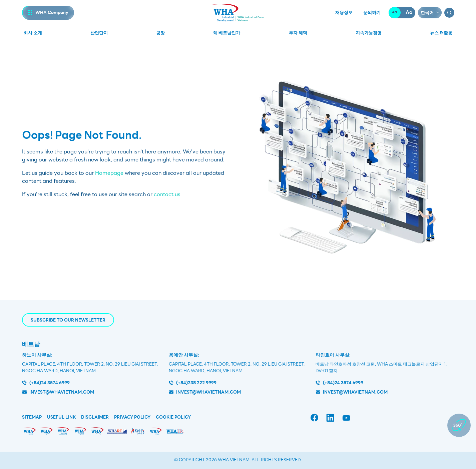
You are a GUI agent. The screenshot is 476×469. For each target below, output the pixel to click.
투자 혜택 (298, 33)
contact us (167, 194)
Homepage (109, 173)
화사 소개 (33, 33)
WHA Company (52, 13)
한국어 (427, 13)
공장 (160, 33)
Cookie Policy (173, 417)
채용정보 (344, 13)
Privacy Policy (132, 417)
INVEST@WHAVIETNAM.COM (355, 392)
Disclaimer (95, 417)
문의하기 (372, 13)
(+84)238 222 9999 (196, 383)
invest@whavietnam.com (62, 392)
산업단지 (99, 33)
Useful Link (61, 417)
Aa (394, 13)
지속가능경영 (369, 33)
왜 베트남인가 (227, 33)
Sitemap (32, 417)
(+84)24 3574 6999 (50, 383)
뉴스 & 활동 (441, 33)
